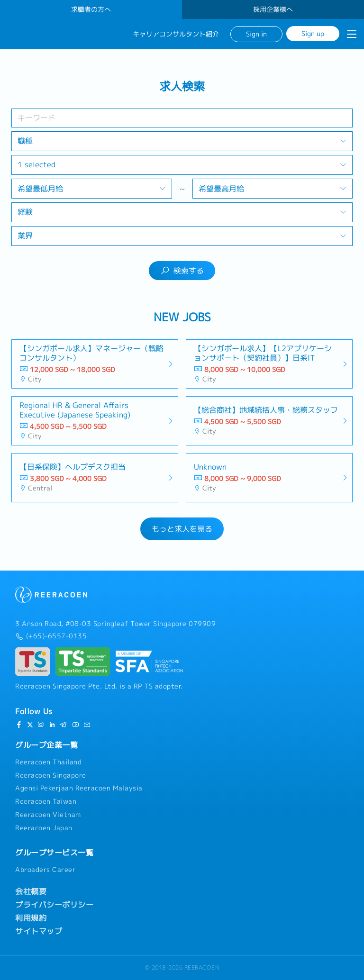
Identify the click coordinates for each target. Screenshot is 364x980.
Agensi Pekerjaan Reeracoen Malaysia (79, 788)
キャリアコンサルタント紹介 (176, 34)
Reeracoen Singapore (51, 775)
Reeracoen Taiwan (46, 801)
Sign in (256, 34)
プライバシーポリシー (54, 905)
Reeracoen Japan (44, 828)
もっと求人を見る (182, 529)
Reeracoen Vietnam (48, 815)
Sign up (313, 33)
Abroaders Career (45, 870)
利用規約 (31, 918)
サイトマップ (39, 931)
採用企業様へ (273, 9)
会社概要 (31, 891)
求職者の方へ (91, 9)
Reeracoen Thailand (48, 762)
